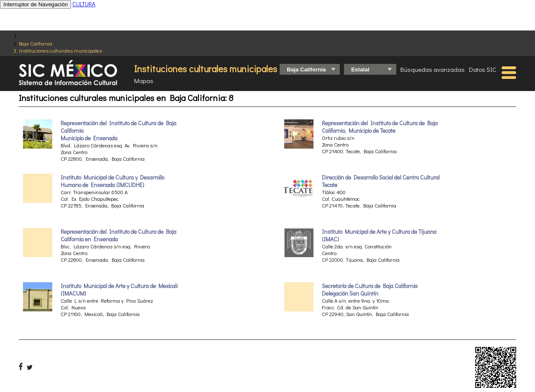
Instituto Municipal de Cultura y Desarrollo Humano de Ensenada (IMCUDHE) (112, 181)
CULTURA (84, 4)
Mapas (144, 81)
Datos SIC (483, 69)
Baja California (36, 43)
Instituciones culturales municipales (60, 50)
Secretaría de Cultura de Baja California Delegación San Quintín (370, 290)
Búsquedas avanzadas (433, 69)
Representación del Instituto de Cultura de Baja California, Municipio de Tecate (380, 127)
